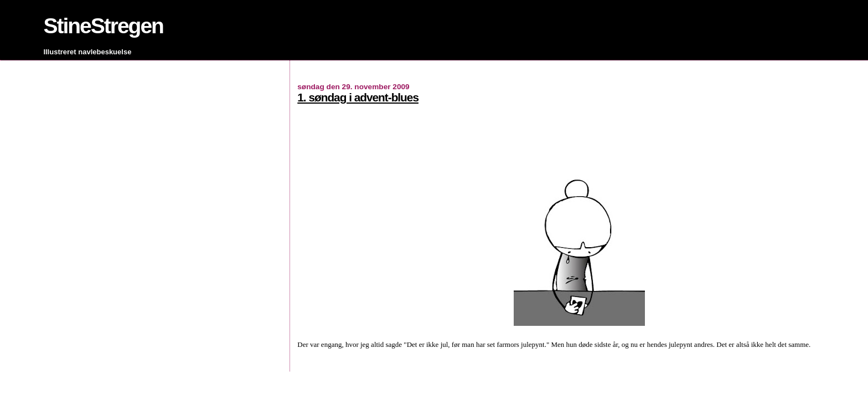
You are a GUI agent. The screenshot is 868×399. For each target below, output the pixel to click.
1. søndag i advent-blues (358, 97)
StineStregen (103, 26)
